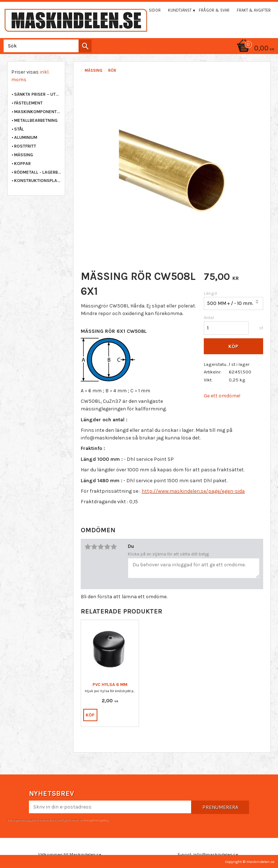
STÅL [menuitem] (19, 129)
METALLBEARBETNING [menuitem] (36, 120)
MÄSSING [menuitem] (24, 155)
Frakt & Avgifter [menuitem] (254, 10)
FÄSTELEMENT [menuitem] (28, 103)
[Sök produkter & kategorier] (46, 46)
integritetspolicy (96, 820)
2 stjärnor (94, 547)
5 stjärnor (114, 547)
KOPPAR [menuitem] (22, 164)
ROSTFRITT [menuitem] (25, 146)
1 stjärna (88, 547)
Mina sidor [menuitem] (149, 10)
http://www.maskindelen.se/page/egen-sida (193, 491)
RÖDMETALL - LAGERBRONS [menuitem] (38, 172)
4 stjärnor (107, 547)
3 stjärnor (101, 547)
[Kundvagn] (139, 49)
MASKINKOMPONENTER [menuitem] (38, 112)
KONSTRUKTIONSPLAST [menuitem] (38, 181)
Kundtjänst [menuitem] (180, 10)
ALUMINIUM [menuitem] (26, 137)
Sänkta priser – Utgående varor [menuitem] (38, 94)
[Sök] (85, 46)
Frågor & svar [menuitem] (214, 10)
